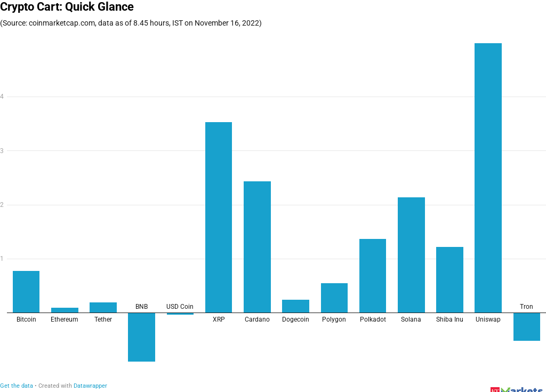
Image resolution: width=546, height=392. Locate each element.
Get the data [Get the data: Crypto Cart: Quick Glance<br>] (17, 386)
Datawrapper (90, 386)
